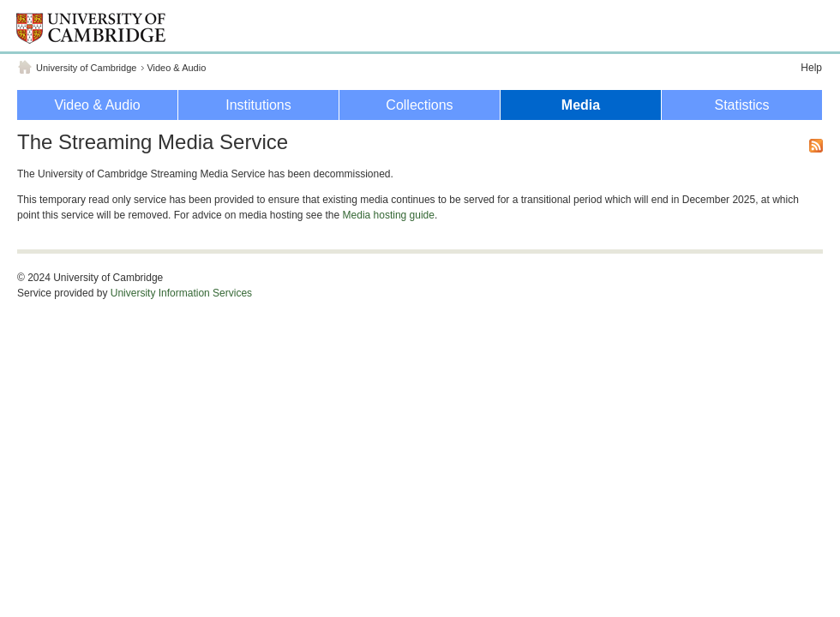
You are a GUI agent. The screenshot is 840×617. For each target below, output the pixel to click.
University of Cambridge (86, 68)
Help (811, 68)
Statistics (741, 105)
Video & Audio (176, 68)
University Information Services (181, 293)
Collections (419, 105)
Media (581, 105)
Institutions (258, 105)
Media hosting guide (389, 215)
